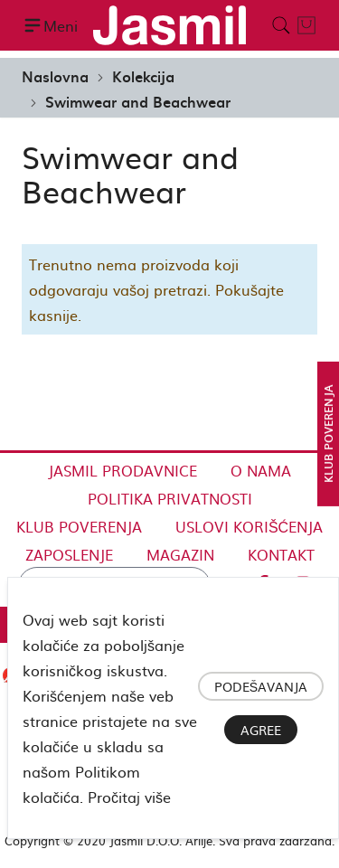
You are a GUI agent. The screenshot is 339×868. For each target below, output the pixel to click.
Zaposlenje (69, 554)
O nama (261, 470)
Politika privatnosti (170, 498)
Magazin (180, 554)
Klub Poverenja (79, 526)
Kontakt (281, 554)
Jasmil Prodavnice (122, 470)
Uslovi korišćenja (249, 526)
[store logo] (169, 25)
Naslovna (55, 76)
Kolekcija (143, 76)
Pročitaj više (129, 797)
